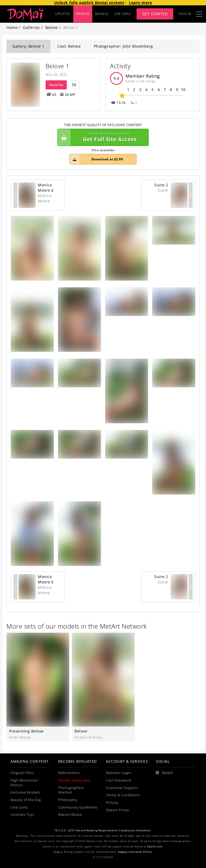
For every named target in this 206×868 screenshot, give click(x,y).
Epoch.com (155, 846)
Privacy (112, 803)
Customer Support (122, 788)
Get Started (155, 14)
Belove (52, 27)
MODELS (102, 14)
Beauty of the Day (26, 800)
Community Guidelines (78, 807)
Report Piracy (118, 810)
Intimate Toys (22, 815)
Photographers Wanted (71, 790)
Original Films (22, 773)
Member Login (118, 773)
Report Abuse (70, 815)
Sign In (185, 14)
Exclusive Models (25, 792)
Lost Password (119, 780)
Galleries (31, 27)
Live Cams (19, 807)
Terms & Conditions (123, 795)
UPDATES (63, 14)
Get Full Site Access (102, 137)
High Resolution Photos (24, 783)
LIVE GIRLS (123, 14)
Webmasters (69, 773)
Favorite (56, 85)
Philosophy (68, 800)
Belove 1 (58, 66)
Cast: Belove (69, 46)
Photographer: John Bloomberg (124, 46)
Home (12, 27)
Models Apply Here (75, 780)
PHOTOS (83, 14)
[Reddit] (165, 773)
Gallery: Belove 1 (28, 46)
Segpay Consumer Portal (135, 852)
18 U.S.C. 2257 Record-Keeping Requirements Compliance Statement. (103, 830)
